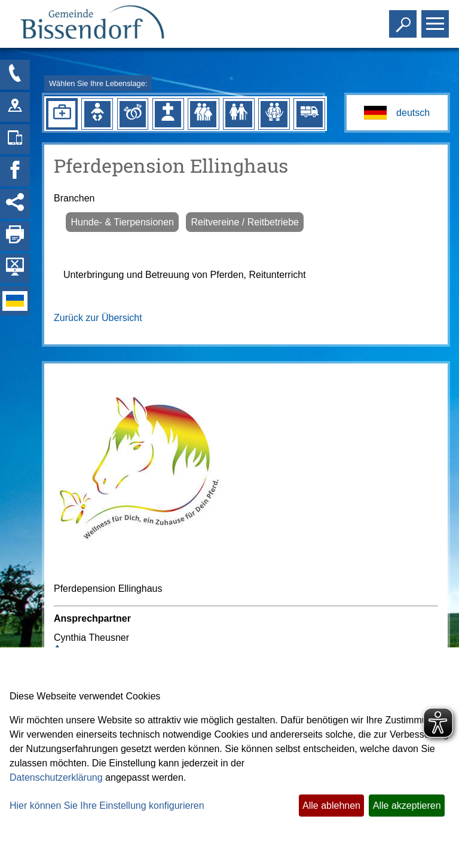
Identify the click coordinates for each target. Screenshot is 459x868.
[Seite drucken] (15, 236)
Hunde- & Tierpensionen (122, 222)
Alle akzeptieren (407, 806)
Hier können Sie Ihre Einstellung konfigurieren (107, 806)
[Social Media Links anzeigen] (15, 204)
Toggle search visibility (404, 19)
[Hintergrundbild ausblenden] (15, 268)
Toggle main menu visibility (437, 19)
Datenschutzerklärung (56, 777)
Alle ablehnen (331, 806)
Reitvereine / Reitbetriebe (245, 222)
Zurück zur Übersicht (98, 318)
